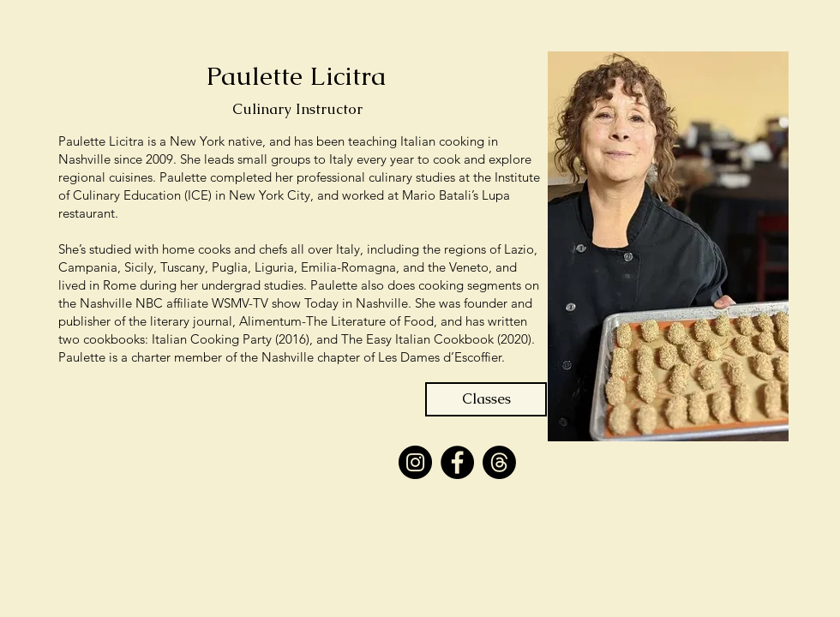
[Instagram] (415, 462)
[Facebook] (457, 462)
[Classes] (486, 399)
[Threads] (499, 462)
